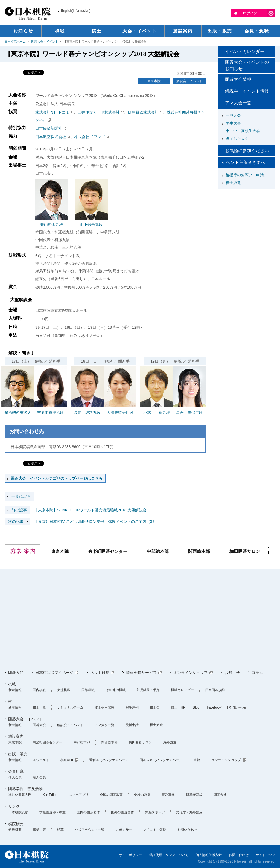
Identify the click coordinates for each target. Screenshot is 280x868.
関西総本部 (199, 551)
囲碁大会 (39, 725)
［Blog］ (196, 707)
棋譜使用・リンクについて (169, 855)
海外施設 (170, 742)
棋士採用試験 (104, 707)
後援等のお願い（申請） (247, 175)
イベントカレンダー (245, 51)
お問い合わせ (187, 830)
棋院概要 (16, 824)
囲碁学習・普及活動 (25, 789)
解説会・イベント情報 (247, 91)
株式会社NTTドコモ (52, 112)
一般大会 (233, 115)
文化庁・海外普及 (189, 812)
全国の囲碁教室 (111, 795)
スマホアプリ (79, 795)
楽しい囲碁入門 (20, 795)
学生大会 (233, 123)
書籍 (197, 760)
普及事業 (168, 795)
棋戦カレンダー (182, 690)
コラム (257, 673)
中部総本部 (158, 551)
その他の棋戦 (116, 690)
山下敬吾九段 (91, 224)
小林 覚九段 (157, 413)
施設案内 (16, 736)
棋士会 (155, 707)
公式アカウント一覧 (90, 830)
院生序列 (132, 707)
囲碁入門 (16, 673)
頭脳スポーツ (155, 812)
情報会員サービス (141, 673)
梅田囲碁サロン (245, 551)
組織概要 (15, 830)
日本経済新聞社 (49, 128)
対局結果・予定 (148, 690)
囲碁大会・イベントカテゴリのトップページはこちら (57, 478)
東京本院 (154, 81)
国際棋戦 (88, 690)
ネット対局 (100, 673)
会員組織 (16, 771)
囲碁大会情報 (238, 79)
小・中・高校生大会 (243, 131)
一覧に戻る (21, 496)
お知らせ (232, 673)
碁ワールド (41, 760)
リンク (14, 806)
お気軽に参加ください (247, 151)
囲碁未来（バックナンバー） (161, 760)
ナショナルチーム (70, 707)
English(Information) (76, 11)
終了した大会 (237, 138)
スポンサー (124, 830)
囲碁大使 (220, 795)
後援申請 (132, 725)
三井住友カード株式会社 (99, 112)
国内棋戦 (39, 690)
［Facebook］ (214, 707)
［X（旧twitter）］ (239, 707)
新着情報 (15, 690)
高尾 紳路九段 (87, 413)
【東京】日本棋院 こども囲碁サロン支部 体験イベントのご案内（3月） (82, 522)
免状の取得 (142, 795)
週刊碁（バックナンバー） (109, 760)
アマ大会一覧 (238, 103)
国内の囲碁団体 (88, 812)
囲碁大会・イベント (45, 42)
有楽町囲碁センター (108, 551)
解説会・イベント (189, 81)
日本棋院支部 (18, 812)
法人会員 (39, 777)
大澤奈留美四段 (120, 413)
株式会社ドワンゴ (89, 137)
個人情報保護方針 (209, 855)
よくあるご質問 (155, 830)
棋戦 (12, 684)
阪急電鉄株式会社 (143, 112)
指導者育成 (194, 795)
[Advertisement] (247, 226)
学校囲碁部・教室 (52, 812)
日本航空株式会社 (51, 137)
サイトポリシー (130, 855)
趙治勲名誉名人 (18, 413)
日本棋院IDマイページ (54, 673)
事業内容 (39, 830)
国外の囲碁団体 (122, 812)
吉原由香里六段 (51, 413)
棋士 (12, 701)
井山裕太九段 (52, 224)
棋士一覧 (39, 707)
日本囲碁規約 (215, 690)
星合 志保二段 (189, 413)
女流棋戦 (64, 690)
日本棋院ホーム (15, 42)
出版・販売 (18, 754)
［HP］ (183, 707)
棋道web (67, 760)
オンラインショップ (191, 673)
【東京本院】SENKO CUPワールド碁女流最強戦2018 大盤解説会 (76, 510)
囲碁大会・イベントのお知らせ (247, 65)
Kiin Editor (50, 795)
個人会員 (15, 777)
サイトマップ (266, 855)
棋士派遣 (233, 183)
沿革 (60, 830)
